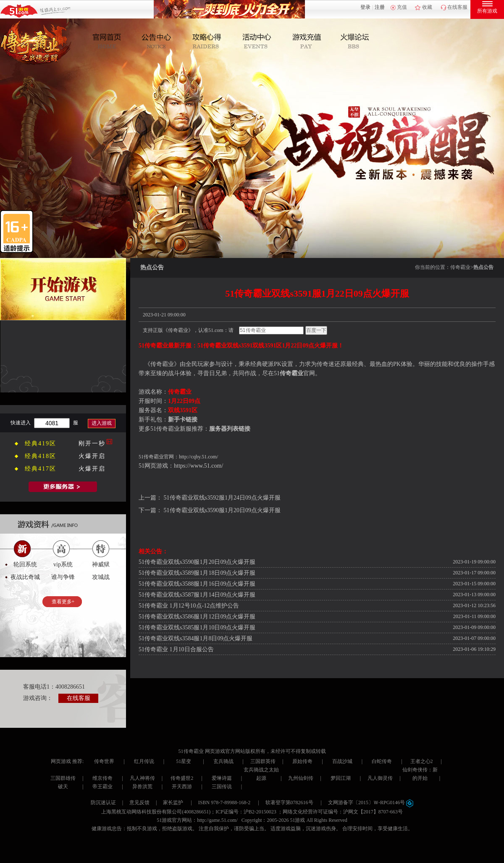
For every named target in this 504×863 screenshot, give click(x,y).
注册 (380, 7)
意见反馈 (139, 802)
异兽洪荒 (142, 787)
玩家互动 (354, 42)
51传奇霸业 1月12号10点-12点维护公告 (189, 606)
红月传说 (144, 761)
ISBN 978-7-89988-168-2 (224, 802)
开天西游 (182, 787)
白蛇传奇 (382, 761)
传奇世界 (104, 761)
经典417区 (41, 469)
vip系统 (63, 564)
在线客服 (457, 7)
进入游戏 (102, 423)
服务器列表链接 (230, 429)
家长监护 (173, 802)
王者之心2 (422, 761)
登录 (365, 7)
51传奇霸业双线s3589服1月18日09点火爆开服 (197, 573)
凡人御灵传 (380, 778)
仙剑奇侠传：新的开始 (420, 774)
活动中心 (257, 42)
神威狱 (101, 564)
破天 (63, 787)
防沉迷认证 (103, 802)
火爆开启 (92, 456)
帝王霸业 (102, 787)
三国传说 (222, 787)
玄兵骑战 (223, 761)
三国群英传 (263, 761)
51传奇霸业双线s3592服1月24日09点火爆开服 (222, 498)
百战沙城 (342, 761)
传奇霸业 (460, 267)
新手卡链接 (183, 420)
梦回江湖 (341, 778)
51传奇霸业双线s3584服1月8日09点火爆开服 (196, 638)
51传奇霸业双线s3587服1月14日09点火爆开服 (197, 595)
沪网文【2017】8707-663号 (373, 812)
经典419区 (41, 443)
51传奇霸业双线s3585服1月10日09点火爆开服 (197, 628)
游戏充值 (306, 42)
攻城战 (101, 577)
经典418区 (41, 456)
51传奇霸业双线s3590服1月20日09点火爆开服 (222, 510)
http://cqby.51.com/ (198, 457)
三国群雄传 (63, 778)
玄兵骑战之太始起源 (261, 774)
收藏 (427, 7)
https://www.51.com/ (198, 466)
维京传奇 (102, 778)
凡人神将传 (142, 778)
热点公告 (483, 267)
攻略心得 (208, 42)
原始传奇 (302, 761)
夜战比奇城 (25, 577)
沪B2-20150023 (260, 812)
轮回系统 (25, 564)
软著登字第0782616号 (289, 802)
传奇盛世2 (182, 778)
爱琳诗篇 (222, 778)
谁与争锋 (63, 577)
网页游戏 (61, 761)
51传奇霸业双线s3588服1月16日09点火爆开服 (197, 584)
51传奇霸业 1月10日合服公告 (176, 649)
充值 (402, 7)
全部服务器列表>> (63, 487)
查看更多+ (63, 602)
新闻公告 (159, 42)
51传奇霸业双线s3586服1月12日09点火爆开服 (197, 617)
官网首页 (111, 42)
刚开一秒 (92, 443)
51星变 (184, 761)
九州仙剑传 (301, 778)
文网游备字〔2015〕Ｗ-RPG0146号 (371, 802)
